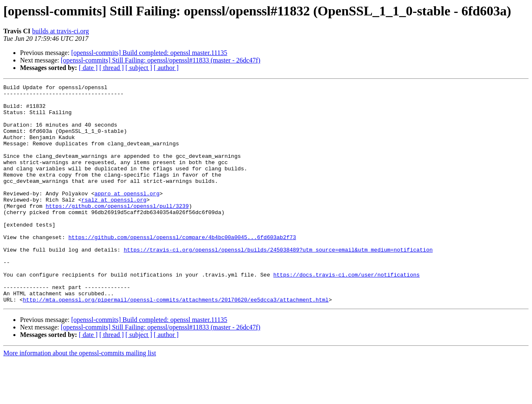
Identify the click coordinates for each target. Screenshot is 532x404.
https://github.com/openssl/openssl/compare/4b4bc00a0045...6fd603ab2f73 (182, 268)
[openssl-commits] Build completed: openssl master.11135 (149, 53)
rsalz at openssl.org (114, 223)
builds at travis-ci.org (60, 31)
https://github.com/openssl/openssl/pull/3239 (117, 231)
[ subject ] (139, 68)
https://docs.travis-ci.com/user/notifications (346, 313)
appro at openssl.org (127, 216)
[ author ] (166, 68)
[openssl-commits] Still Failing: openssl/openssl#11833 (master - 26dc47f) (161, 60)
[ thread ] (112, 68)
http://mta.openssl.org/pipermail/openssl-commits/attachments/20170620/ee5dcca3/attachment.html (176, 343)
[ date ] (88, 68)
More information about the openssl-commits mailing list (80, 397)
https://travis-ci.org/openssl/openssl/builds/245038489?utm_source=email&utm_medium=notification (278, 283)
